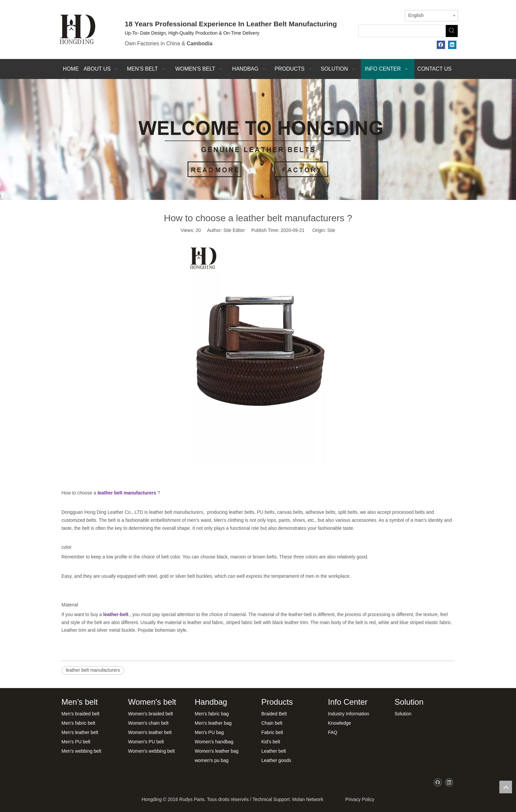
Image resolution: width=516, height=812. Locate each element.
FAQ (333, 732)
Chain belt (272, 723)
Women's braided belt (151, 714)
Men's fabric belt (79, 723)
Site (331, 230)
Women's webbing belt (152, 751)
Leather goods (276, 760)
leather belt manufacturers (93, 670)
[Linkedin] (452, 45)
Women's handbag (214, 742)
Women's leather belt (150, 732)
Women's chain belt (148, 723)
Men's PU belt (76, 742)
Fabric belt (272, 732)
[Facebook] (441, 45)
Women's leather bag (217, 751)
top (506, 787)
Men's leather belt (80, 732)
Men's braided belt (81, 714)
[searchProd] (402, 31)
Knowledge (340, 723)
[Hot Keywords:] (452, 31)
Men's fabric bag (212, 714)
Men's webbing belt (81, 751)
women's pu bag (212, 760)
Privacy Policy (359, 799)
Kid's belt (271, 742)
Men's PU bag (210, 732)
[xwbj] (258, 139)
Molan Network (308, 799)
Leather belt (274, 751)
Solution (403, 714)
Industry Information (349, 714)
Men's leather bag (213, 723)
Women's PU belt (146, 742)
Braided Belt (274, 714)
